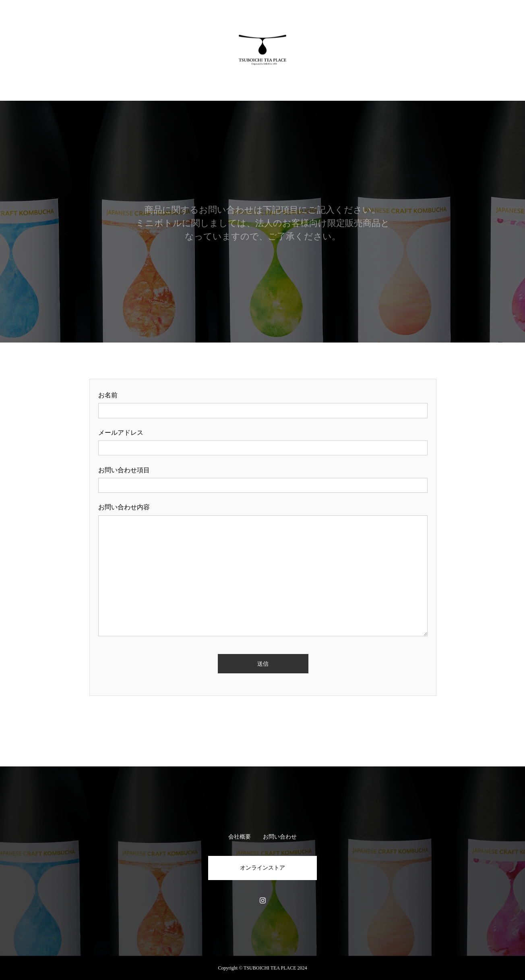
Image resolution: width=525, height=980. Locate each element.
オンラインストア (262, 868)
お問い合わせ (280, 837)
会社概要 (240, 837)
